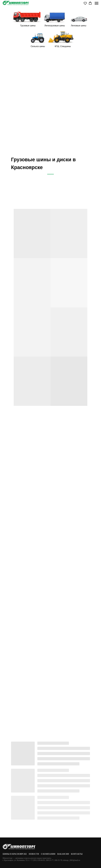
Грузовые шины (28, 26)
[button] (85, 3)
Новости (34, 854)
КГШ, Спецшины (63, 46)
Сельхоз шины (38, 46)
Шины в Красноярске (15, 854)
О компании (48, 854)
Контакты (77, 854)
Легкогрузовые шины (55, 26)
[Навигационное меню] (97, 3)
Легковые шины (79, 26)
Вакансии (63, 854)
